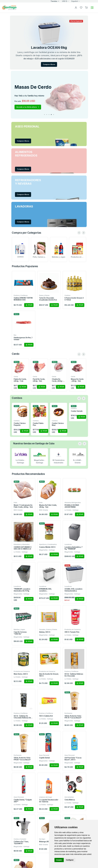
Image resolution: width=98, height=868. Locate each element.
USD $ (64, 1)
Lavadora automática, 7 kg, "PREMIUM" (73, 548)
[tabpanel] (49, 95)
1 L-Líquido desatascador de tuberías (49, 801)
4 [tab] (51, 115)
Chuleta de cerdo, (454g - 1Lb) (57, 380)
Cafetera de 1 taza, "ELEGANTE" (21, 843)
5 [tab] (54, 115)
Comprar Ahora (49, 64)
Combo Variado (20, 411)
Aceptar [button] (59, 860)
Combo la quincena (56, 412)
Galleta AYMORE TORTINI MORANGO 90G (23, 299)
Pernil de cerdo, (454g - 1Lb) (39, 380)
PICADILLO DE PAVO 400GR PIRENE (72, 506)
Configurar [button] (70, 860)
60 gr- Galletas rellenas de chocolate (74, 675)
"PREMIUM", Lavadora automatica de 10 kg (22, 590)
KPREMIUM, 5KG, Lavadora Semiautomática (45, 590)
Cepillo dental (44, 758)
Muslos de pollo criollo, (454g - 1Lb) (48, 506)
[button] (86, 7)
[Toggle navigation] (92, 8)
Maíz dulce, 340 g (21, 674)
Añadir (29, 305)
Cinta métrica (70, 800)
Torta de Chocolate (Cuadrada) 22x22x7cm (48, 299)
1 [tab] (44, 115)
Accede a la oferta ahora (28, 107)
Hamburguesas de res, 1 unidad (23, 339)
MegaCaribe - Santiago (47, 550)
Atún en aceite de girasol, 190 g (49, 675)
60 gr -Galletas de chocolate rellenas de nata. (22, 717)
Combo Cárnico (39, 411)
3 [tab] (49, 115)
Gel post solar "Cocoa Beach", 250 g (73, 759)
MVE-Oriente (18, 510)
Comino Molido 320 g (47, 547)
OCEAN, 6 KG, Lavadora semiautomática (73, 590)
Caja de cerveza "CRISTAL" (20, 633)
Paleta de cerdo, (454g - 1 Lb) (20, 380)
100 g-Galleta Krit (46, 716)
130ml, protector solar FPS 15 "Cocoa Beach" (73, 717)
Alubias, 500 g (45, 632)
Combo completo (77, 423)
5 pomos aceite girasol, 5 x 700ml (74, 299)
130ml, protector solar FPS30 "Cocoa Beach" (22, 759)
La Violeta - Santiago (72, 510)
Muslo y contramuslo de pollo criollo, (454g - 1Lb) (23, 506)
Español (75, 1)
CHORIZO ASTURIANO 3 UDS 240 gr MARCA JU (23, 548)
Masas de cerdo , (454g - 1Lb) (77, 380)
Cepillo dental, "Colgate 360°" (23, 801)
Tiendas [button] (54, 1)
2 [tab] (47, 115)
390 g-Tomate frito (72, 632)
